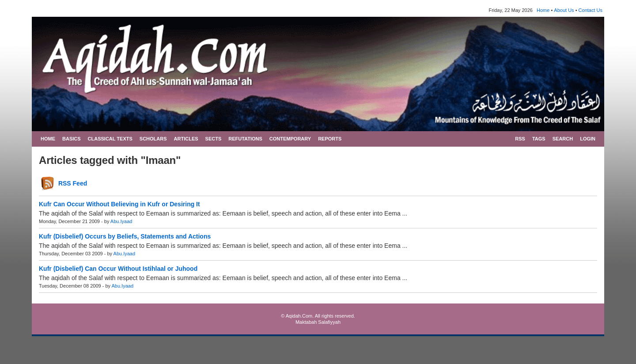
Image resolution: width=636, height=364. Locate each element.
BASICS (72, 139)
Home (543, 10)
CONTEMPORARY (290, 139)
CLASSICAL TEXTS (110, 139)
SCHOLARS (153, 139)
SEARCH (563, 139)
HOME (48, 139)
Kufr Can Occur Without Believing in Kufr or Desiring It (119, 204)
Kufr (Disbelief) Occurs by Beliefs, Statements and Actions (125, 236)
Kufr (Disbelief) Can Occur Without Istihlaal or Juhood (118, 269)
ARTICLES (186, 139)
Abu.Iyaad (121, 221)
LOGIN (588, 139)
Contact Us (591, 10)
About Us (564, 10)
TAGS (539, 139)
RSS (520, 139)
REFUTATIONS (245, 139)
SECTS (214, 139)
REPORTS (330, 139)
